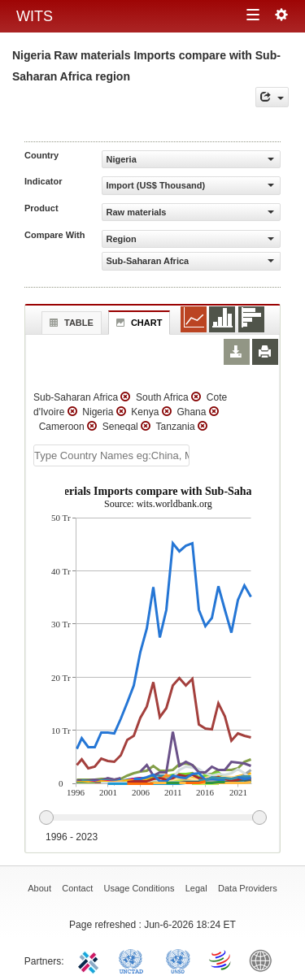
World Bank (264, 960)
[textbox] (111, 455)
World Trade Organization (221, 960)
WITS (35, 16)
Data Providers (248, 888)
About (39, 888)
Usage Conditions (139, 888)
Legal (196, 888)
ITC (91, 960)
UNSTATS (178, 960)
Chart (137, 323)
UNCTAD (134, 960)
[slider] (152, 818)
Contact (77, 888)
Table (70, 323)
